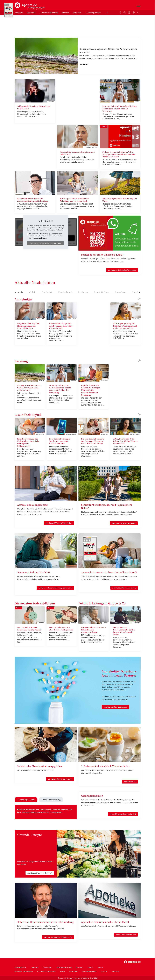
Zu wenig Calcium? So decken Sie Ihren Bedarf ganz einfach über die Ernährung (120, 109)
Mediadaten (73, 971)
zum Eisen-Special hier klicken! (60, 779)
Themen (65, 13)
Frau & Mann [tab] (121, 292)
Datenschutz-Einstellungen (24, 971)
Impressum (35, 967)
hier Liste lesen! (130, 782)
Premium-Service (20, 967)
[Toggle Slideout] (138, 5)
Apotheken (31, 13)
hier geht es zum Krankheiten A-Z (123, 814)
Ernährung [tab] (83, 292)
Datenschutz (47, 967)
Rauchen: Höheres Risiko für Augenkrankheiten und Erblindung (33, 200)
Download (80, 967)
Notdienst (19, 13)
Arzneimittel (24, 299)
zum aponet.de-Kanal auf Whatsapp (122, 270)
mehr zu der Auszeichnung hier (124, 588)
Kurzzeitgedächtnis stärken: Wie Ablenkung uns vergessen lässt (74, 200)
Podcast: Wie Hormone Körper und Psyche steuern (29, 629)
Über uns (104, 971)
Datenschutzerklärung (39, 238)
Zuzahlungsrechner (93, 13)
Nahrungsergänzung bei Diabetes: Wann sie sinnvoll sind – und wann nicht (125, 326)
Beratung (21, 361)
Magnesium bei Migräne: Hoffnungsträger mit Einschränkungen (28, 326)
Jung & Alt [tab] (137, 292)
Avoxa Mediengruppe (89, 971)
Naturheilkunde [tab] (65, 292)
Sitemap (100, 967)
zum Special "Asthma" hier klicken (59, 523)
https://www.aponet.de (132, 961)
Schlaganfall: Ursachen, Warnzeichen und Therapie (34, 108)
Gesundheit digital (28, 415)
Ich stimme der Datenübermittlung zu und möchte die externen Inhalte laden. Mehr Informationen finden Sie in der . (46, 236)
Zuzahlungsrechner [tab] (25, 799)
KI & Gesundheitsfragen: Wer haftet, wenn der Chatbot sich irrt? (60, 441)
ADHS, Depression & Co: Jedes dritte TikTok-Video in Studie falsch (125, 441)
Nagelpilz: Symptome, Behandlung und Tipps (120, 200)
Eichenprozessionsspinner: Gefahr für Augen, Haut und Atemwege (29, 388)
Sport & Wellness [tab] (101, 292)
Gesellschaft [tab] (47, 292)
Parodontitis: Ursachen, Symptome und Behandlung (77, 153)
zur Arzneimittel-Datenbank (115, 707)
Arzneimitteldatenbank (49, 13)
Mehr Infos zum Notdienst (126, 934)
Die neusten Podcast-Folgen (35, 603)
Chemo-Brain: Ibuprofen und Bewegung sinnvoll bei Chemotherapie (61, 326)
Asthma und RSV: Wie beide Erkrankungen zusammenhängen (93, 630)
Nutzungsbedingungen (64, 967)
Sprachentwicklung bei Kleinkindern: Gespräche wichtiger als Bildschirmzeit (28, 443)
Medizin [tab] (32, 292)
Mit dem (21, 809)
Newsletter (77, 13)
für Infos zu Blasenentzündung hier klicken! (55, 588)
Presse (62, 971)
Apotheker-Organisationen (46, 971)
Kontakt (90, 967)
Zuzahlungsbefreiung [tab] (48, 799)
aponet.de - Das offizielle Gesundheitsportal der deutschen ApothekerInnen (30, 6)
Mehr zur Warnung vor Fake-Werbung (58, 937)
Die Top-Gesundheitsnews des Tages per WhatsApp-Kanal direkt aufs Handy (93, 441)
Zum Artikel (84, 64)
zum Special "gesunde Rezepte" (40, 872)
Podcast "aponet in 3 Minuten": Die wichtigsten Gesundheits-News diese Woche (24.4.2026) (119, 154)
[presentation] (107, 13)
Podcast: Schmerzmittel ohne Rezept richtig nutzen (61, 629)
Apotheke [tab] (19, 292)
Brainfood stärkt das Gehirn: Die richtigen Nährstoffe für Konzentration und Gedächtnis (91, 390)
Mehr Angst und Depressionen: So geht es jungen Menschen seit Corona (124, 631)
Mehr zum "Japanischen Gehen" (124, 523)
